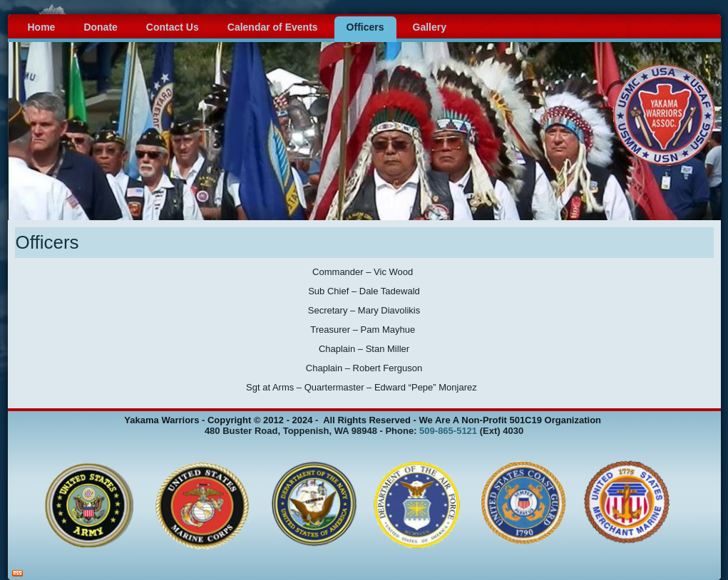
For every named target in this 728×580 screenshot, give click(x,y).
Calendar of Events (273, 27)
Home (42, 27)
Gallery (430, 27)
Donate (100, 27)
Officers (365, 27)
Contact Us (173, 27)
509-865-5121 (448, 431)
